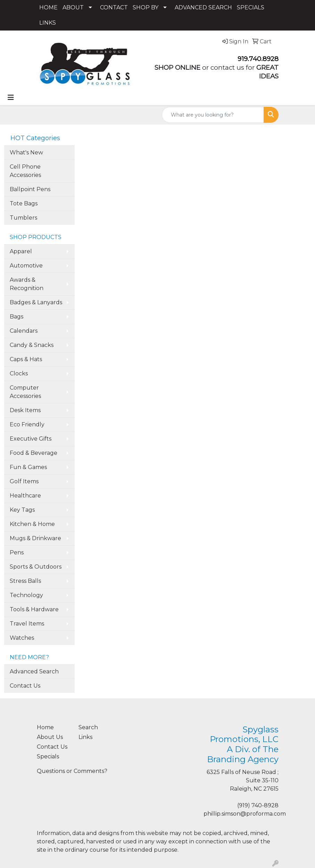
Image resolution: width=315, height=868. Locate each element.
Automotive (26, 266)
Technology (26, 595)
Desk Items (25, 410)
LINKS (48, 23)
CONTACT (114, 7)
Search (88, 727)
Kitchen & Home (32, 524)
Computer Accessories (25, 392)
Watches (22, 638)
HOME (48, 7)
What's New (26, 152)
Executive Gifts (31, 439)
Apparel (21, 251)
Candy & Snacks (32, 345)
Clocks (19, 373)
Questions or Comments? (72, 771)
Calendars (24, 331)
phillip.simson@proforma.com (245, 814)
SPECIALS (251, 7)
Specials (48, 756)
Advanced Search (34, 671)
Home (45, 727)
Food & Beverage (34, 453)
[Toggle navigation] (11, 97)
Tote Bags (24, 203)
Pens (17, 552)
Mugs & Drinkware (35, 538)
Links (85, 737)
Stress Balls (25, 581)
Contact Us (25, 686)
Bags (16, 317)
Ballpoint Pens (30, 189)
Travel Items (27, 624)
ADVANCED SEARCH (203, 7)
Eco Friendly (27, 424)
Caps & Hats (26, 359)
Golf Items (24, 481)
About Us (50, 737)
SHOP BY (146, 7)
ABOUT (73, 7)
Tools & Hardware (34, 609)
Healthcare (25, 496)
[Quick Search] (213, 115)
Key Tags (22, 510)
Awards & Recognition (27, 284)
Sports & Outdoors (36, 567)
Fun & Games (28, 467)
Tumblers (23, 218)
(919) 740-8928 (258, 805)
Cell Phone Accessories (25, 171)
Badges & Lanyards (36, 302)
